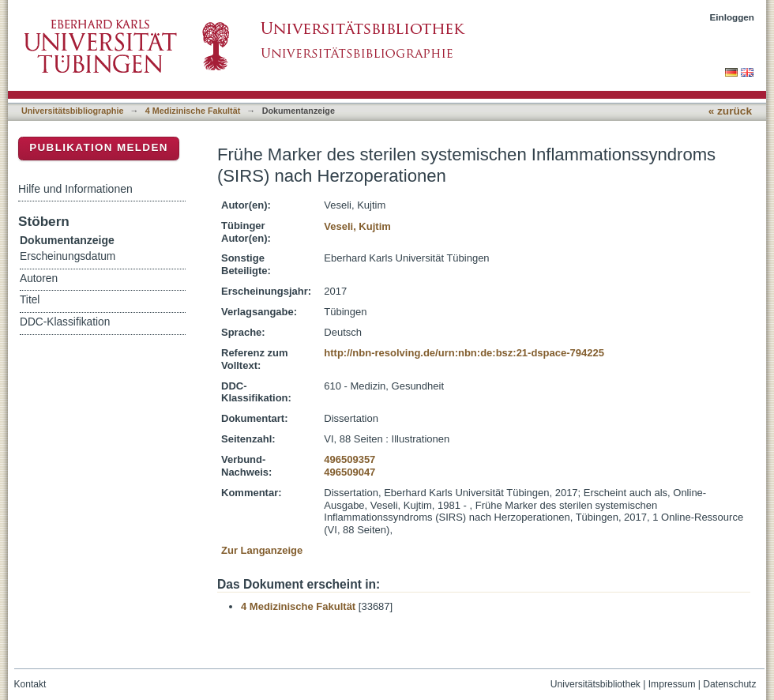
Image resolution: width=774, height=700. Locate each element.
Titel (30, 300)
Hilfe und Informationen (75, 189)
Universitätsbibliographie (72, 111)
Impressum (672, 684)
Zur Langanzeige (262, 550)
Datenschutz (729, 684)
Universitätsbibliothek (596, 684)
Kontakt (30, 684)
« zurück (730, 111)
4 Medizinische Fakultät (193, 111)
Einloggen (733, 17)
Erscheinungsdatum (68, 256)
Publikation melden (99, 147)
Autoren (39, 278)
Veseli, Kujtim (357, 226)
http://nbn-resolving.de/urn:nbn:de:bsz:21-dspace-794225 (464, 353)
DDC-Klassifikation (65, 322)
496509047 (349, 472)
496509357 (349, 459)
